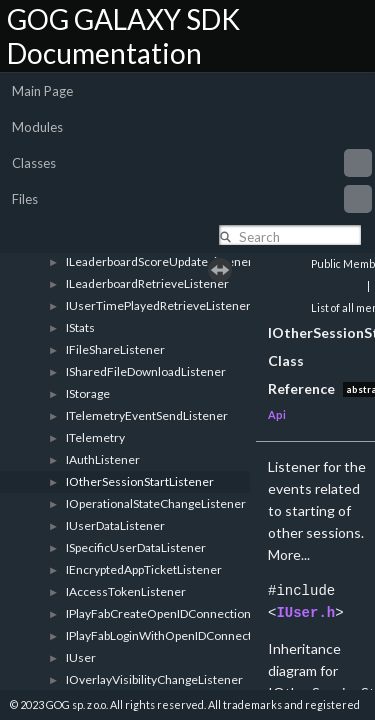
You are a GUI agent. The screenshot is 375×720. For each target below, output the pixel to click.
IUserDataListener (115, 525)
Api (277, 414)
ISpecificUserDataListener (136, 547)
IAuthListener (103, 459)
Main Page (42, 91)
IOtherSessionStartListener (140, 481)
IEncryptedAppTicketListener (144, 569)
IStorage (88, 393)
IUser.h (305, 612)
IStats (80, 327)
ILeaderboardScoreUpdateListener (159, 261)
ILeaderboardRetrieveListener (147, 283)
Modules (37, 127)
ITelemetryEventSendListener (147, 415)
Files (192, 199)
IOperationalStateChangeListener (156, 503)
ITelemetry (95, 437)
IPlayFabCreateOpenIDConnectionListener (181, 613)
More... (289, 554)
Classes (192, 163)
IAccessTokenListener (126, 591)
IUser (81, 657)
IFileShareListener (115, 349)
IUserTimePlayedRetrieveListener (158, 305)
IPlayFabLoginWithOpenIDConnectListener (181, 635)
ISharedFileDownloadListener (146, 371)
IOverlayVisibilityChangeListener (154, 679)
